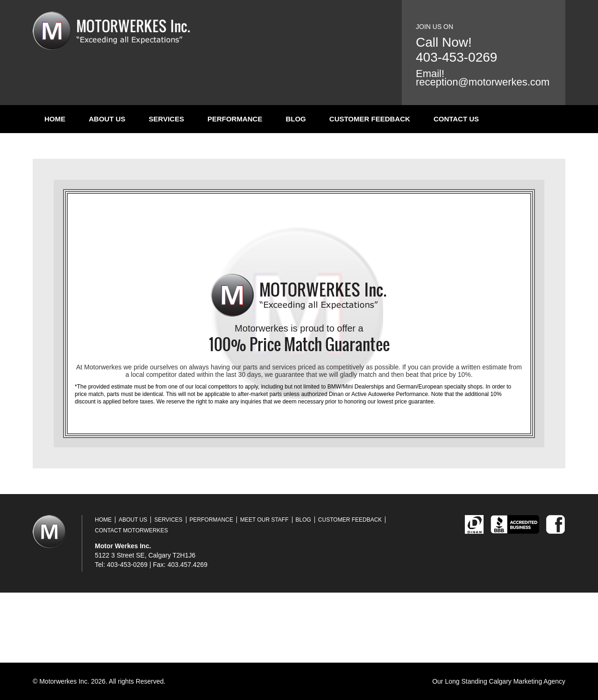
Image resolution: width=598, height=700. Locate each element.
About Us (107, 119)
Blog (295, 119)
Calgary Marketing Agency (527, 681)
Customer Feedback (370, 119)
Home (55, 119)
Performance (235, 119)
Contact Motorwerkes (131, 530)
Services (166, 119)
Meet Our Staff (264, 520)
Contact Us (456, 119)
